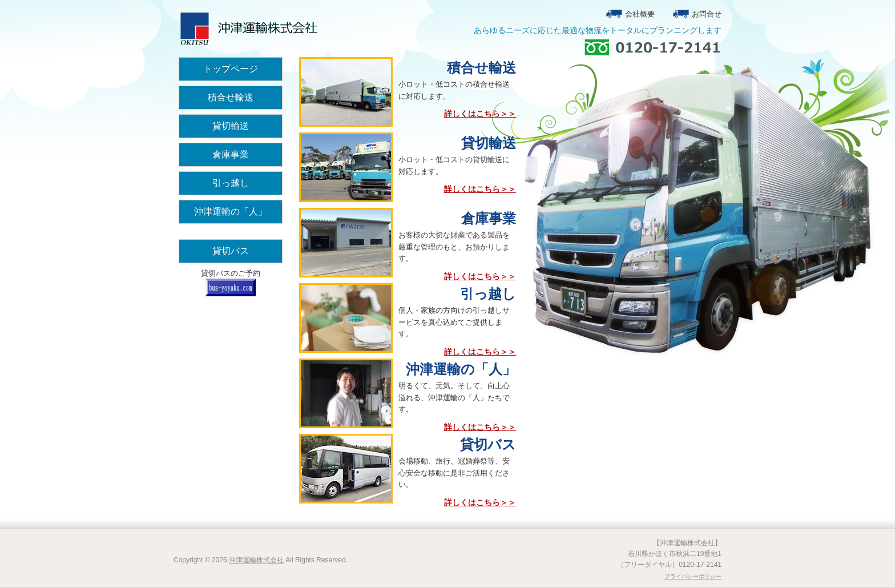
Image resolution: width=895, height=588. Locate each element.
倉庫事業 (231, 154)
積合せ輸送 (231, 97)
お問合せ (707, 14)
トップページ (231, 69)
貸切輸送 (231, 126)
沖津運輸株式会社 (256, 560)
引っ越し (231, 183)
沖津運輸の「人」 (231, 212)
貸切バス (231, 251)
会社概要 (640, 14)
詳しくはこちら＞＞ (480, 114)
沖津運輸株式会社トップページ (248, 29)
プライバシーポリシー (693, 576)
